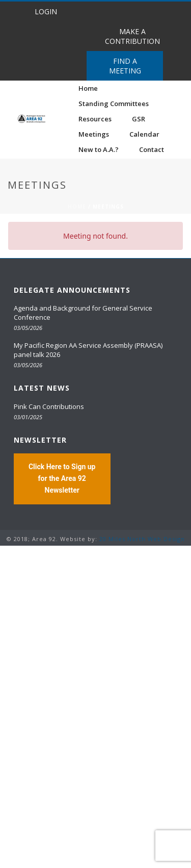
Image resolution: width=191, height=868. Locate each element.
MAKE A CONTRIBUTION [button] (132, 36)
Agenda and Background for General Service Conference (83, 313)
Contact (152, 149)
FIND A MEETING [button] (125, 66)
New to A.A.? (99, 149)
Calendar (144, 134)
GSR (139, 119)
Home (88, 88)
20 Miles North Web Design (142, 539)
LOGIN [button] (46, 11)
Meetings (94, 134)
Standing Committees (114, 104)
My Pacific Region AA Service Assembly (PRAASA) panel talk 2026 (88, 350)
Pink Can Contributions (49, 406)
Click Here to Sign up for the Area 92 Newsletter (62, 478)
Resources (95, 119)
